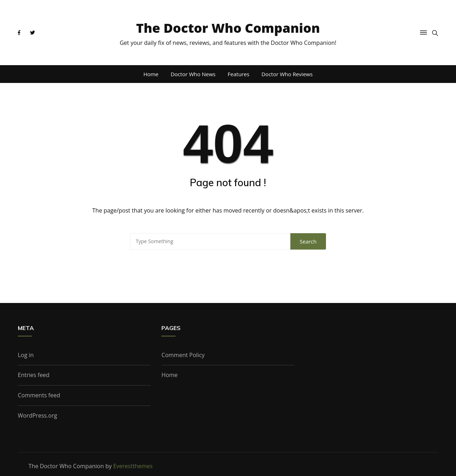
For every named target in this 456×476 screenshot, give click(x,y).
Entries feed (34, 375)
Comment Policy (183, 355)
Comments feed (39, 395)
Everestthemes (133, 466)
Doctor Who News (193, 74)
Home (151, 74)
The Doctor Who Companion (228, 28)
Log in (26, 355)
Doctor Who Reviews (287, 74)
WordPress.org (37, 415)
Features (239, 74)
